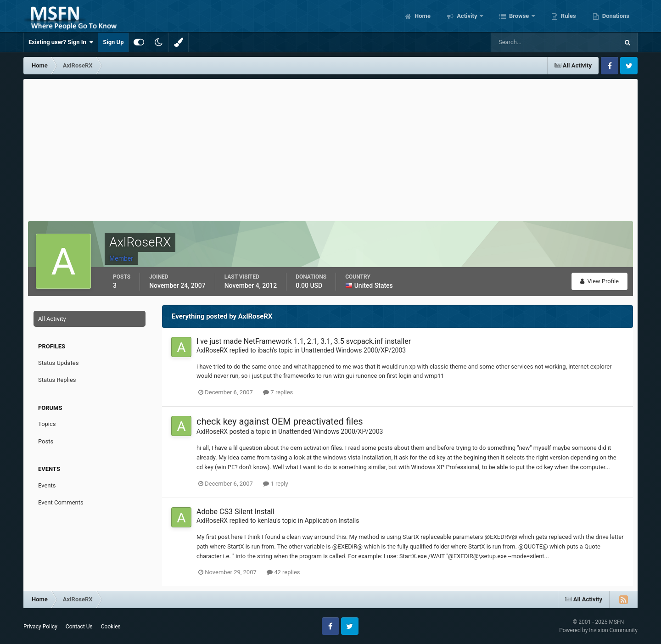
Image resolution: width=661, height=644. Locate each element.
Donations (615, 16)
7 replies (278, 392)
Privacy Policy (40, 627)
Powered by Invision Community (598, 630)
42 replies (283, 572)
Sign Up (113, 42)
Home (422, 16)
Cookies (111, 627)
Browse (519, 16)
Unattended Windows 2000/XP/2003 (353, 350)
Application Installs (332, 521)
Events (47, 485)
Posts (46, 441)
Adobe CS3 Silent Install (235, 512)
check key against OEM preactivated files (280, 421)
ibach (265, 350)
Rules (568, 16)
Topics (47, 424)
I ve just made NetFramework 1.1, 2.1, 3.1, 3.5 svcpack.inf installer (304, 341)
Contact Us (79, 627)
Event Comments (61, 502)
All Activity (52, 319)
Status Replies (57, 380)
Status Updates (58, 363)
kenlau (267, 521)
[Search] (527, 42)
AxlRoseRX (212, 350)
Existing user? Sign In (61, 42)
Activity (467, 16)
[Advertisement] (330, 148)
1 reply (276, 484)
